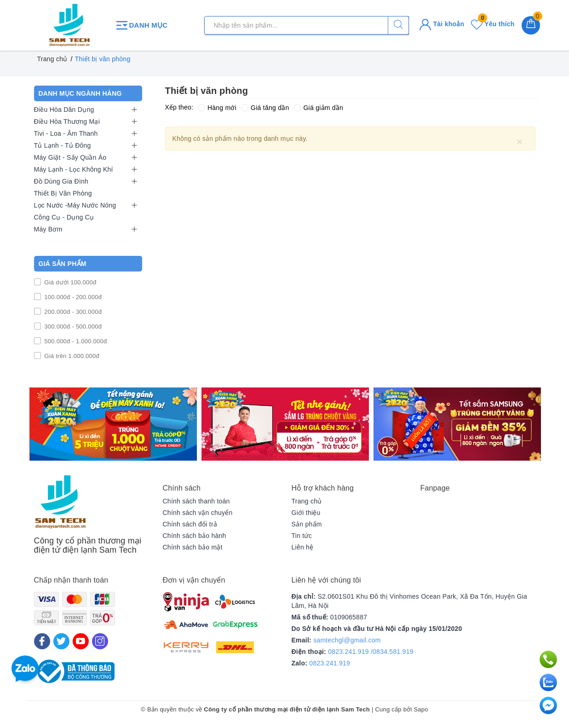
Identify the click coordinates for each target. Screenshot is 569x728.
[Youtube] (81, 641)
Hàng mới (217, 108)
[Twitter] (61, 641)
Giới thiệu (306, 513)
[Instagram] (100, 641)
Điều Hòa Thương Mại (67, 121)
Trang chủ (307, 501)
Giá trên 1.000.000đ (71, 356)
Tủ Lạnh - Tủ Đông (63, 145)
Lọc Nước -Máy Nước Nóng (75, 205)
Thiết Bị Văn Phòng (63, 193)
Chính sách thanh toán (196, 501)
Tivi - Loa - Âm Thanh (66, 133)
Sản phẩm (307, 524)
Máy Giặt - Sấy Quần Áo (70, 157)
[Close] (520, 141)
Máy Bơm (48, 229)
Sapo (421, 709)
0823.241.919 (330, 663)
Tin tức (302, 536)
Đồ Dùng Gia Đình (61, 181)
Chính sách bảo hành (195, 536)
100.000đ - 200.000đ (72, 297)
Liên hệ (303, 547)
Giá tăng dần (265, 108)
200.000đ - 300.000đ (72, 312)
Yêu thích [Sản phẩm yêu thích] (493, 24)
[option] (113, 424)
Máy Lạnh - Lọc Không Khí (74, 169)
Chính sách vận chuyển (198, 513)
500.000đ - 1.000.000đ (75, 341)
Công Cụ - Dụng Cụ (64, 217)
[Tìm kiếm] (398, 25)
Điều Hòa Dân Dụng (64, 110)
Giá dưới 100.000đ (70, 282)
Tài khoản (442, 24)
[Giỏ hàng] (531, 25)
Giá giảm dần (318, 108)
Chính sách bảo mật (193, 547)
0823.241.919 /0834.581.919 (371, 652)
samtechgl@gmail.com (347, 640)
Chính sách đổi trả (190, 524)
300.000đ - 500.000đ (72, 326)
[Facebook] (42, 641)
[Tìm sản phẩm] (307, 25)
